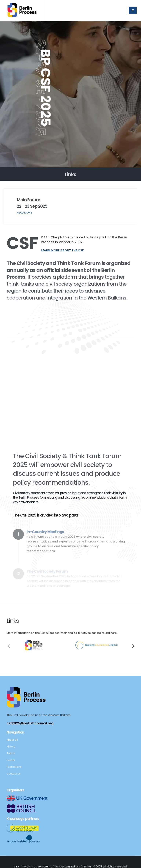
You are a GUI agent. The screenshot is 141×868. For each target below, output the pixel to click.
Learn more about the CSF (62, 250)
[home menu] (133, 10)
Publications (14, 767)
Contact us (14, 774)
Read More (24, 213)
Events (11, 760)
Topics (11, 753)
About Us (12, 740)
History (11, 747)
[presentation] (8, 647)
